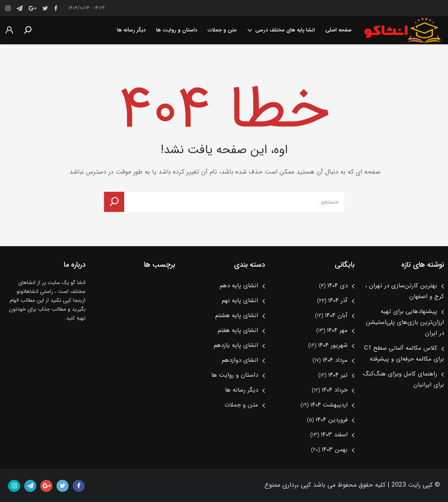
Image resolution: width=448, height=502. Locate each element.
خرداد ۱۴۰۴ (335, 390)
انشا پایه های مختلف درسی (281, 30)
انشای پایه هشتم (237, 315)
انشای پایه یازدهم (236, 345)
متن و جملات (222, 30)
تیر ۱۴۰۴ (338, 375)
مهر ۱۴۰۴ (337, 330)
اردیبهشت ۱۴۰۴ (329, 405)
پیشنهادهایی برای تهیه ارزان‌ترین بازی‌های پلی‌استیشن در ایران (405, 322)
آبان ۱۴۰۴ (336, 315)
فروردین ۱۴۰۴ (332, 420)
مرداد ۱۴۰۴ (335, 360)
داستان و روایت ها (177, 30)
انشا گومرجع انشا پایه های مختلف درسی (402, 30)
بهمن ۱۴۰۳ (335, 450)
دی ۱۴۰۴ (338, 286)
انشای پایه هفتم (238, 330)
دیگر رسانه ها (131, 30)
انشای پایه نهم (240, 301)
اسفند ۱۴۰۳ (334, 435)
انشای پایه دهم (239, 286)
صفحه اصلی (339, 30)
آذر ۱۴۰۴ (338, 301)
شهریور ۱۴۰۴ (333, 345)
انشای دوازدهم (240, 360)
